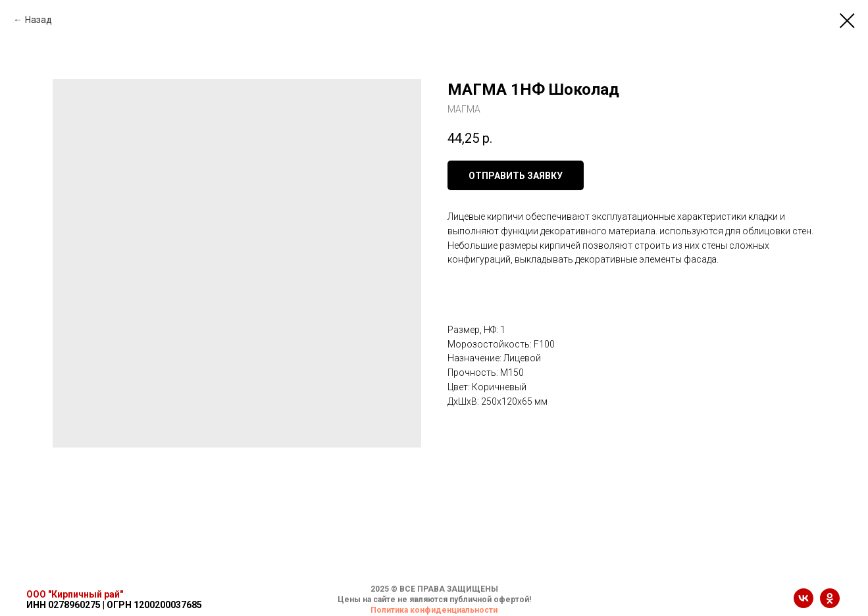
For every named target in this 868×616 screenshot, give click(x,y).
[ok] (830, 604)
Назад (38, 20)
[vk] (804, 604)
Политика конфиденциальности (434, 610)
